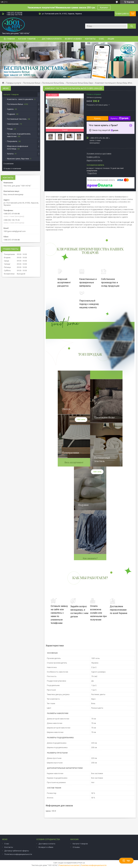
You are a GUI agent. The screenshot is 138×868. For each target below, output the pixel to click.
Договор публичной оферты (17, 851)
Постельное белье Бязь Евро (80, 83)
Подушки (11, 114)
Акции (111, 39)
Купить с (120, 118)
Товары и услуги (14, 83)
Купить (97, 118)
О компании (9, 164)
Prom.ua (82, 863)
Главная (11, 39)
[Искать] (132, 26)
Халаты (10, 154)
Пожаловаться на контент (69, 865)
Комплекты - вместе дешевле (20, 99)
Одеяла (10, 109)
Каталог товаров (27, 39)
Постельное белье (32, 83)
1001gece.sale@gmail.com (15, 231)
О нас (102, 39)
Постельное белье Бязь (53, 83)
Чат (126, 861)
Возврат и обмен (73, 39)
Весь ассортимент (74, 462)
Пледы (10, 129)
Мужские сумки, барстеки (18, 159)
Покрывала (12, 141)
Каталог (104, 8)
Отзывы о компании (12, 169)
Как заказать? (90, 558)
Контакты (90, 39)
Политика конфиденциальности (18, 854)
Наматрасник (13, 124)
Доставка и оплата (52, 39)
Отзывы (76, 847)
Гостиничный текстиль (17, 119)
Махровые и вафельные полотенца (18, 147)
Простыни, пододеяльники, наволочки (19, 135)
